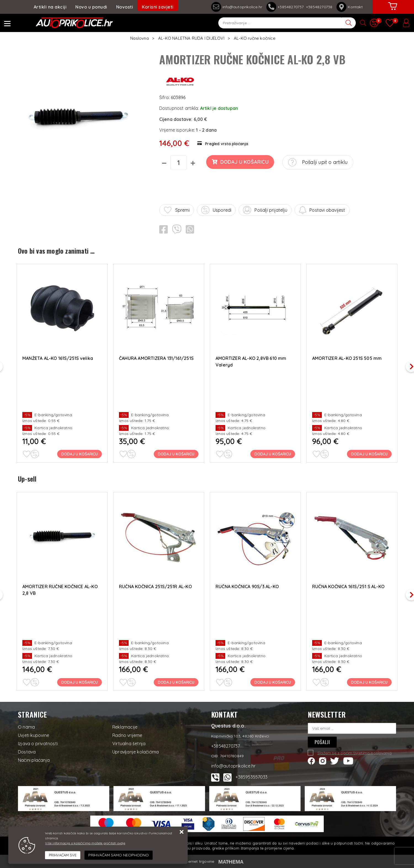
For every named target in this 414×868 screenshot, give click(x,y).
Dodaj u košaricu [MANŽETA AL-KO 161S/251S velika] (79, 454)
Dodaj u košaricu (240, 162)
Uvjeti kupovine (34, 735)
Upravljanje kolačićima (136, 752)
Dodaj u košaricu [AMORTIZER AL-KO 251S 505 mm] (369, 454)
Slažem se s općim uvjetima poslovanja (355, 753)
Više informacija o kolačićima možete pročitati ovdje (85, 843)
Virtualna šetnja (129, 744)
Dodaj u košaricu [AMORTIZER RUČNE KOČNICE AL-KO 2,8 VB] (79, 682)
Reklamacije (125, 727)
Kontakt (349, 7)
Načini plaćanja (34, 760)
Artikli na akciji (50, 7)
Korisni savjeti (158, 7)
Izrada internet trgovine (193, 861)
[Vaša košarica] (393, 10)
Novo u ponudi (91, 7)
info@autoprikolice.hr (237, 7)
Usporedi (216, 210)
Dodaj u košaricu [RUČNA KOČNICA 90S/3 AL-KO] (273, 682)
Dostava (27, 752)
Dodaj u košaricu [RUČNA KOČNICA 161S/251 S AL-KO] (369, 682)
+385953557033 (251, 777)
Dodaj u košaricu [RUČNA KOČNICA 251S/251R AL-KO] (176, 682)
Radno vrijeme (127, 735)
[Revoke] (119, 855)
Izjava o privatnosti (38, 744)
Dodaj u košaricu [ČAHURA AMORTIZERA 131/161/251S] (176, 454)
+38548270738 (319, 7)
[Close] (63, 855)
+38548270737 (286, 7)
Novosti (125, 7)
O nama (26, 727)
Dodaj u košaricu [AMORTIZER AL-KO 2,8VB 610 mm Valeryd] (273, 454)
